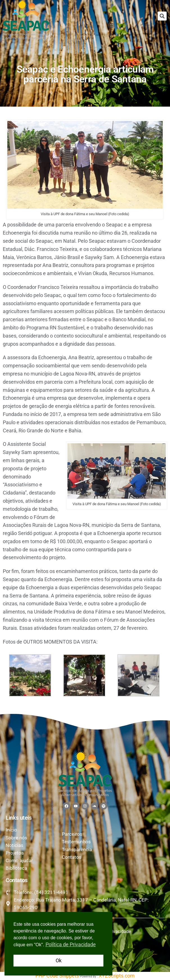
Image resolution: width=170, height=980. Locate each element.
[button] (162, 16)
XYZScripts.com (117, 976)
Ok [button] (59, 960)
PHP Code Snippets (57, 976)
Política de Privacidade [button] (71, 944)
